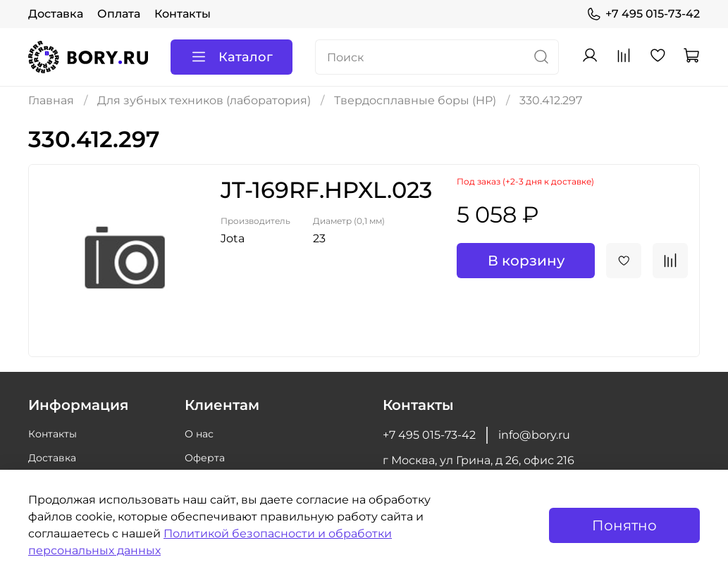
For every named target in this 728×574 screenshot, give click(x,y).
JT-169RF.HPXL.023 (326, 190)
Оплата (119, 14)
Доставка (56, 14)
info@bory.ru (534, 435)
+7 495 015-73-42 (643, 14)
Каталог (232, 57)
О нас (199, 434)
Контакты (183, 14)
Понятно (624, 525)
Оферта (205, 458)
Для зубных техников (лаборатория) (204, 100)
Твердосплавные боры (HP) (415, 100)
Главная (51, 100)
